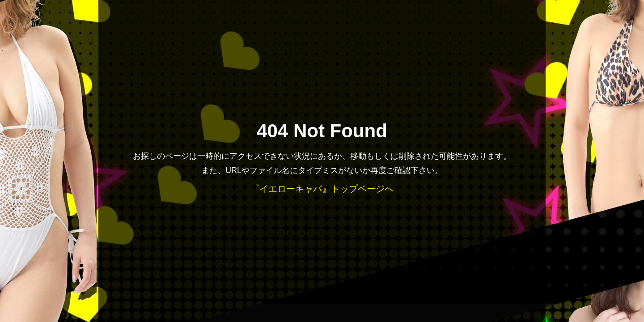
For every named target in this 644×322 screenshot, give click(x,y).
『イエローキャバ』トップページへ (322, 189)
